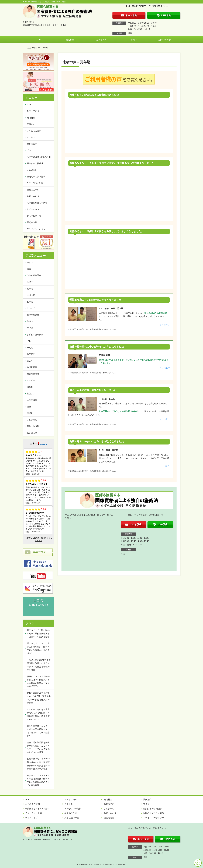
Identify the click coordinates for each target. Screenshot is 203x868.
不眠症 (30, 282)
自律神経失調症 (34, 275)
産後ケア (31, 394)
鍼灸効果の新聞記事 (36, 177)
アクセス (133, 40)
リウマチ (31, 308)
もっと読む (164, 324)
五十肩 (30, 302)
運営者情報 (32, 222)
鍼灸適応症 (32, 433)
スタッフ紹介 (33, 111)
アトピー (31, 380)
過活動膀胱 (32, 367)
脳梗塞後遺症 (33, 315)
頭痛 (29, 269)
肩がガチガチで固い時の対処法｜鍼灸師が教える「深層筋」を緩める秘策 (38, 634)
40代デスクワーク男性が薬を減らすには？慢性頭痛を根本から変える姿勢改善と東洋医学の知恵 (38, 764)
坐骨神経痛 (32, 400)
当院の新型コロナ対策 (37, 203)
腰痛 (29, 407)
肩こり (30, 361)
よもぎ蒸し (32, 170)
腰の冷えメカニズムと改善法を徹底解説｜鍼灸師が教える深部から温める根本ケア (38, 648)
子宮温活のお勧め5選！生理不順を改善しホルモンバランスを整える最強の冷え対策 (39, 665)
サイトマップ (33, 209)
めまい (30, 262)
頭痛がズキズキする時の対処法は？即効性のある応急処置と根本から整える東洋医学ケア (38, 681)
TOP (39, 40)
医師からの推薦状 (35, 163)
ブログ (30, 150)
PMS (29, 341)
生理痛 (30, 328)
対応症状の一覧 (34, 216)
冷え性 (30, 348)
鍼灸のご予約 (33, 190)
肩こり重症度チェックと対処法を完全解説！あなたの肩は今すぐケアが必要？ (38, 731)
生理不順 (31, 295)
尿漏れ (30, 387)
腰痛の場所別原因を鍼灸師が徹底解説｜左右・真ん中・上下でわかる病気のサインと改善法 (38, 747)
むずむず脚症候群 (35, 335)
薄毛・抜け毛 (33, 426)
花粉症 (30, 321)
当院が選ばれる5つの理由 (39, 157)
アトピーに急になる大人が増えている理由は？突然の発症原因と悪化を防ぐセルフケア (38, 714)
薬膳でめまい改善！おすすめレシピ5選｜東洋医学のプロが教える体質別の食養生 (39, 698)
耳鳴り (30, 413)
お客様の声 (101, 40)
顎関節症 (31, 354)
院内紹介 (31, 124)
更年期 (30, 289)
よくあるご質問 (34, 131)
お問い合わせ (164, 40)
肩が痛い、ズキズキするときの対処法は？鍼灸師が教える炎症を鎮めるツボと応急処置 (38, 780)
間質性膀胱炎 (33, 374)
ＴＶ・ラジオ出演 (35, 183)
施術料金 (70, 40)
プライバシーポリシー (37, 229)
